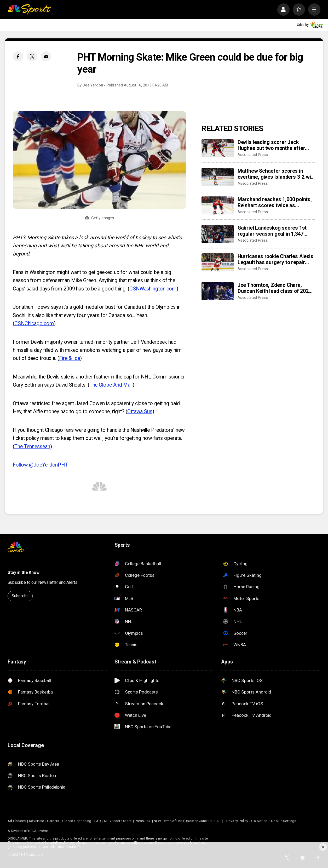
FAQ (97, 821)
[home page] (29, 10)
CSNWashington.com (153, 289)
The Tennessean (32, 447)
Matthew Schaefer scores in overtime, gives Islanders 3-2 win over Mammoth (276, 174)
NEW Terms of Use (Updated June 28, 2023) (188, 821)
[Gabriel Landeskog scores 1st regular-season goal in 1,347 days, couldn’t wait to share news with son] (218, 234)
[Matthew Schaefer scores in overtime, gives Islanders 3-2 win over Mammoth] (218, 177)
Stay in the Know (23, 572)
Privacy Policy (237, 821)
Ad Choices (17, 821)
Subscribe (20, 596)
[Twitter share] (32, 56)
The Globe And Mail (111, 385)
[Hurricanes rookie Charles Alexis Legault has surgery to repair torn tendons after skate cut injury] (218, 262)
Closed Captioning (77, 821)
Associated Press (253, 155)
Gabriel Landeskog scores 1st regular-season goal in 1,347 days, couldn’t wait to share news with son (276, 231)
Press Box (143, 821)
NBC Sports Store (118, 821)
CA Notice (259, 821)
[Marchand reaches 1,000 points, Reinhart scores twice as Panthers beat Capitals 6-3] (218, 205)
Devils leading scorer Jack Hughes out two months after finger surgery (271, 145)
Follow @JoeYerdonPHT (40, 465)
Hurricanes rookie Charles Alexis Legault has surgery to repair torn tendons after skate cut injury (275, 259)
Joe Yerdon (93, 85)
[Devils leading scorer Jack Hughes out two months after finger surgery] (218, 148)
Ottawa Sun (140, 412)
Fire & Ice (70, 358)
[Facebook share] (18, 56)
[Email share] (46, 56)
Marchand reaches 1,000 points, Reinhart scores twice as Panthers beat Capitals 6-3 (275, 202)
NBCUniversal (39, 831)
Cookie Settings (284, 821)
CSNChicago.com (34, 324)
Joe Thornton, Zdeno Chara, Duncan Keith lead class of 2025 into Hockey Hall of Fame (275, 288)
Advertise (36, 821)
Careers (53, 821)
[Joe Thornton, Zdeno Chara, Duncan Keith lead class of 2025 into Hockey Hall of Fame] (218, 291)
